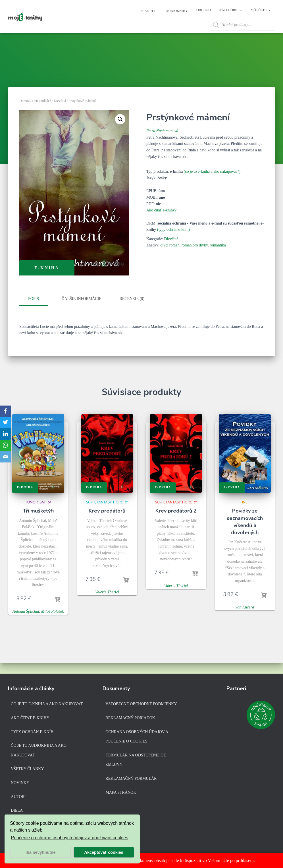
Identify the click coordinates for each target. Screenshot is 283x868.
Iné (245, 514)
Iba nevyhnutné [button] (41, 852)
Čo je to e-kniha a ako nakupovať (47, 705)
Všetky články (27, 770)
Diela (17, 812)
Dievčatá (60, 113)
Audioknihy (176, 11)
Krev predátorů (107, 523)
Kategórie (231, 10)
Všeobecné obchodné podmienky (141, 705)
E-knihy (148, 11)
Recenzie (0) (132, 311)
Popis (34, 311)
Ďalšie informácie (82, 311)
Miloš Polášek (53, 623)
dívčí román (170, 258)
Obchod (204, 10)
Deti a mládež (42, 113)
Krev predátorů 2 (176, 523)
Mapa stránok (121, 794)
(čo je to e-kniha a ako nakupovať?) (212, 184)
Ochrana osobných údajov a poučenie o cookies (137, 738)
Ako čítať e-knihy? (161, 223)
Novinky (20, 784)
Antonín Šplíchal (26, 623)
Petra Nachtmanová (162, 143)
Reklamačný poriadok (130, 719)
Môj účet (261, 10)
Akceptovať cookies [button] (104, 852)
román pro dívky (195, 258)
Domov (24, 113)
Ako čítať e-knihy (30, 719)
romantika (218, 258)
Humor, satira (38, 514)
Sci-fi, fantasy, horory (107, 514)
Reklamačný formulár (131, 780)
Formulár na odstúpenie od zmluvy (136, 761)
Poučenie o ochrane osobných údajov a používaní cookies (69, 838)
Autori (18, 798)
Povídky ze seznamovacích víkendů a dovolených (245, 533)
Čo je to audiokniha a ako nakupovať (39, 751)
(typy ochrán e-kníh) (173, 242)
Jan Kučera (245, 619)
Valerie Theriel (107, 604)
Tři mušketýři (38, 523)
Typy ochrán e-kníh (32, 733)
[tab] (38, 312)
